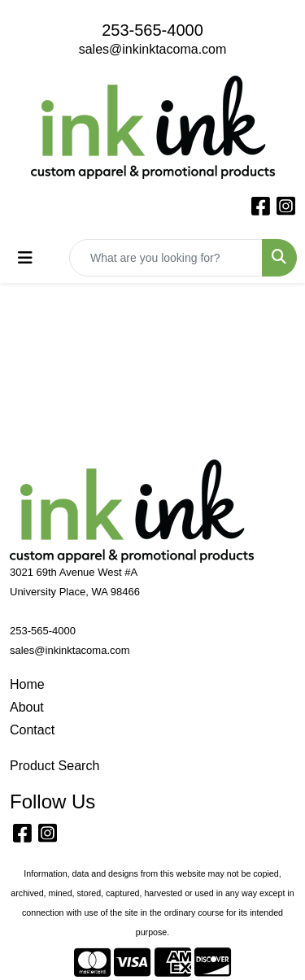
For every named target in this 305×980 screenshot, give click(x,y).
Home (27, 684)
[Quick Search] (166, 258)
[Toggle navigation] (25, 258)
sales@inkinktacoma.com (153, 49)
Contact (32, 730)
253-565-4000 (152, 30)
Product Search (54, 766)
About (27, 707)
